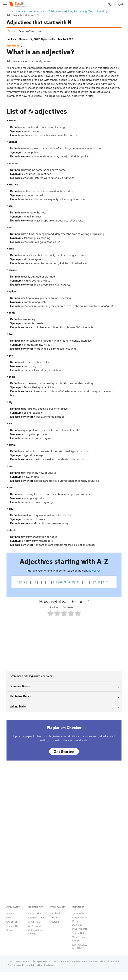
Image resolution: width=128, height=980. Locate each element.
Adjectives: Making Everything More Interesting (79, 11)
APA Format (34, 922)
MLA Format (35, 926)
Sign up (112, 5)
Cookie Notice (80, 933)
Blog (9, 918)
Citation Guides (36, 918)
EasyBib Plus (35, 914)
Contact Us (12, 926)
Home (10, 11)
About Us (11, 914)
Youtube (55, 922)
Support (10, 930)
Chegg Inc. (12, 922)
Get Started (64, 752)
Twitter (54, 918)
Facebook (55, 914)
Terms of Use (79, 914)
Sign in (121, 5)
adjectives (94, 571)
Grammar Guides (38, 11)
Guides (21, 11)
